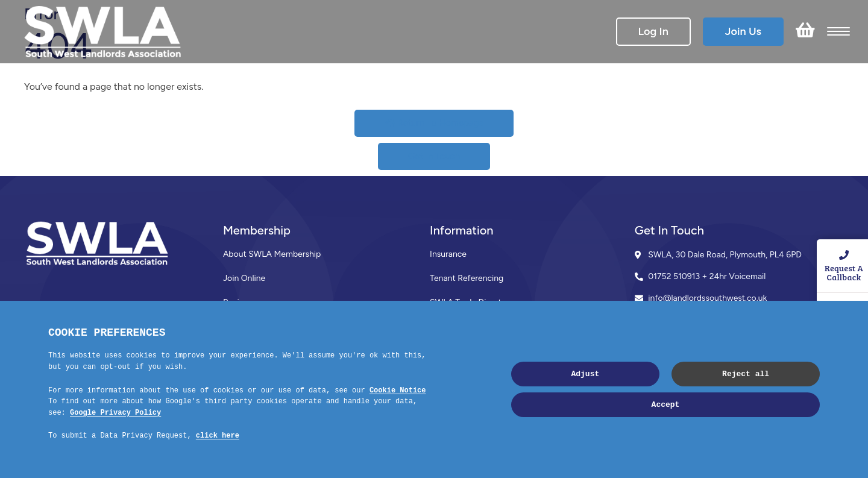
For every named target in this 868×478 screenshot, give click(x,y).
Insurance (448, 254)
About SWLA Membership (272, 254)
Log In (653, 31)
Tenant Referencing (467, 278)
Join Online (244, 278)
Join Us (743, 31)
